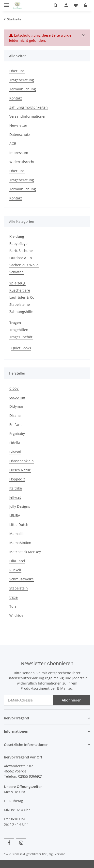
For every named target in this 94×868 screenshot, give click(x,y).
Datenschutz (20, 134)
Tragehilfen (19, 330)
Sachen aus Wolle (24, 265)
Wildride (16, 615)
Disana (15, 415)
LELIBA (15, 515)
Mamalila (17, 534)
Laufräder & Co (22, 297)
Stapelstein (19, 588)
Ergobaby (17, 434)
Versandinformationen (28, 116)
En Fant (16, 425)
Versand (60, 854)
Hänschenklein (22, 461)
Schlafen (16, 272)
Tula (13, 606)
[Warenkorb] (85, 5)
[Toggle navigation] (6, 3)
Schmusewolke (22, 579)
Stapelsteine (20, 304)
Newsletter (18, 125)
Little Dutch (19, 525)
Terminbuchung (23, 89)
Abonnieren (72, 700)
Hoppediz (17, 479)
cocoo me (17, 397)
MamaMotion (20, 543)
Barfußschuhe (21, 251)
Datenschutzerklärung (26, 678)
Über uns (17, 71)
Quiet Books (21, 348)
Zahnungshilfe (21, 312)
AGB (13, 144)
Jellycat (15, 497)
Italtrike (16, 488)
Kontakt (16, 98)
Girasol (15, 452)
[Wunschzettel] (76, 5)
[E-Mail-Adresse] (29, 700)
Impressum (19, 153)
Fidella (15, 443)
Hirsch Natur (20, 470)
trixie (14, 597)
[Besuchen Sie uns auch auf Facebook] (9, 843)
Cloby (14, 388)
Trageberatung (22, 80)
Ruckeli (15, 570)
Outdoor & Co (21, 258)
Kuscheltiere (20, 290)
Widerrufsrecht (22, 162)
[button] (58, 5)
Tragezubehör (21, 337)
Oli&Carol (17, 561)
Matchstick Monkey (25, 552)
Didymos (16, 406)
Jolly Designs (20, 506)
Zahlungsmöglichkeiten (29, 107)
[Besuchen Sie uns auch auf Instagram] (21, 843)
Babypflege (18, 244)
